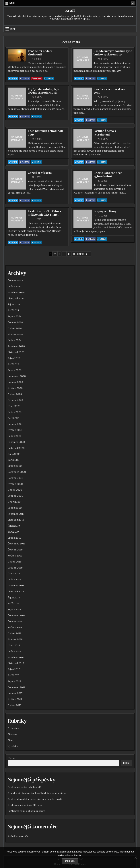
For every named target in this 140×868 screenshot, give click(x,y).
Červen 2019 (15, 550)
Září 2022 (13, 418)
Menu (12, 3)
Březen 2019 (15, 568)
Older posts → (82, 254)
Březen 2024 (15, 334)
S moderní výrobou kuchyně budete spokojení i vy (113, 53)
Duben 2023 (15, 394)
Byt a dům (13, 728)
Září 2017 (13, 675)
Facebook (25, 79)
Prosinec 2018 (16, 586)
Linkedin (49, 79)
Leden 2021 (14, 436)
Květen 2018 (15, 628)
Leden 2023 (15, 412)
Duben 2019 (15, 562)
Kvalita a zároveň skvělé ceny (110, 91)
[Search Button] (133, 3)
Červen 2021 (15, 424)
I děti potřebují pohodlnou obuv (45, 133)
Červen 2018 (15, 621)
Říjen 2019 (14, 526)
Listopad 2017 (16, 663)
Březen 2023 (15, 400)
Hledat (12, 758)
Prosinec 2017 (16, 657)
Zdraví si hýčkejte (40, 173)
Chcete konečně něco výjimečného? (108, 175)
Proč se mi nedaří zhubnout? (40, 53)
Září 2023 (13, 364)
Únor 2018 (14, 645)
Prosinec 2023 (16, 346)
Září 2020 (13, 460)
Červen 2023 (15, 382)
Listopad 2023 (16, 352)
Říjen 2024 (14, 305)
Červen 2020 (15, 478)
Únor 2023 (14, 406)
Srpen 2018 (14, 609)
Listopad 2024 (16, 298)
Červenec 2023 (17, 376)
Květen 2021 (15, 430)
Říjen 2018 (14, 598)
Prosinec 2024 (16, 292)
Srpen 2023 (15, 370)
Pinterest (37, 79)
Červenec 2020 (17, 472)
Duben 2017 (15, 705)
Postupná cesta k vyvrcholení (105, 133)
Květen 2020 (15, 484)
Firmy (11, 740)
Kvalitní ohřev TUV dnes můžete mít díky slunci (44, 213)
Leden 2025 (15, 286)
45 (69, 254)
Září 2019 (13, 532)
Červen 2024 (15, 322)
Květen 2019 (15, 556)
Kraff (70, 10)
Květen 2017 (15, 699)
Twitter (13, 79)
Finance (12, 734)
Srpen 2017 (14, 681)
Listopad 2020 (16, 448)
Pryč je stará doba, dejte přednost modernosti (44, 91)
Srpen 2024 (14, 316)
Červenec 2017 (16, 687)
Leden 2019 (14, 580)
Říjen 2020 (14, 454)
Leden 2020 (15, 508)
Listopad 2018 (16, 592)
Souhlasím (70, 861)
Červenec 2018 (16, 615)
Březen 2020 (15, 496)
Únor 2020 (14, 502)
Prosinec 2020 (16, 442)
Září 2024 (13, 310)
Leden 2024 (14, 340)
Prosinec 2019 (16, 514)
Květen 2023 (15, 388)
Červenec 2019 (16, 544)
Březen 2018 (15, 639)
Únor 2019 (14, 574)
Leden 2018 (14, 651)
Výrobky (13, 746)
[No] (135, 858)
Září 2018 (13, 603)
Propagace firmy (105, 211)
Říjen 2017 (14, 669)
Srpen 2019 (14, 538)
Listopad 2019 (16, 520)
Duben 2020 (15, 490)
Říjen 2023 (14, 358)
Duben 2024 (15, 328)
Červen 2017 (15, 693)
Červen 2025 (15, 280)
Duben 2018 (15, 633)
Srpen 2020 (15, 466)
